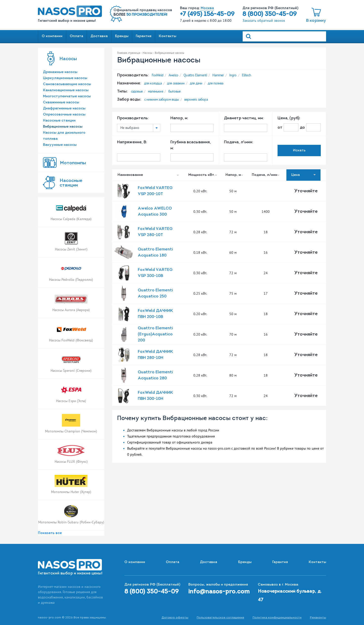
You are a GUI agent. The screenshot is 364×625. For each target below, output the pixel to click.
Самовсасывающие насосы (67, 84)
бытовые (174, 91)
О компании (52, 36)
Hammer (218, 75)
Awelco (173, 75)
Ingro (233, 75)
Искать (299, 151)
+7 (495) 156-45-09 (207, 14)
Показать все (50, 533)
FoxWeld (157, 75)
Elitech (246, 75)
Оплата (76, 36)
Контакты (167, 36)
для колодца (153, 83)
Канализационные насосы (66, 90)
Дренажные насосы (60, 72)
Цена (303, 175)
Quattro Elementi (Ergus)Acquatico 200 (155, 334)
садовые (137, 91)
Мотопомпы (73, 163)
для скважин (176, 83)
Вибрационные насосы (63, 127)
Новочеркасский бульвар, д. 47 (290, 596)
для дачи (196, 83)
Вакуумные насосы (60, 145)
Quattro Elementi (195, 75)
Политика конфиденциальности (277, 618)
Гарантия (144, 36)
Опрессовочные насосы (64, 115)
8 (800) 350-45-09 (270, 14)
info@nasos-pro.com (219, 592)
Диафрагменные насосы (64, 109)
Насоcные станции (71, 183)
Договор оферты (175, 618)
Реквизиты (318, 618)
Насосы (68, 59)
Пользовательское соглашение (220, 618)
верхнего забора (196, 99)
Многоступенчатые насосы (67, 96)
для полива (216, 83)
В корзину (316, 21)
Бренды (122, 36)
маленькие (155, 91)
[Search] (284, 36)
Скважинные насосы (61, 102)
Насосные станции (59, 121)
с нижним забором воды (162, 99)
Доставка (99, 36)
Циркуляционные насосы (65, 78)
